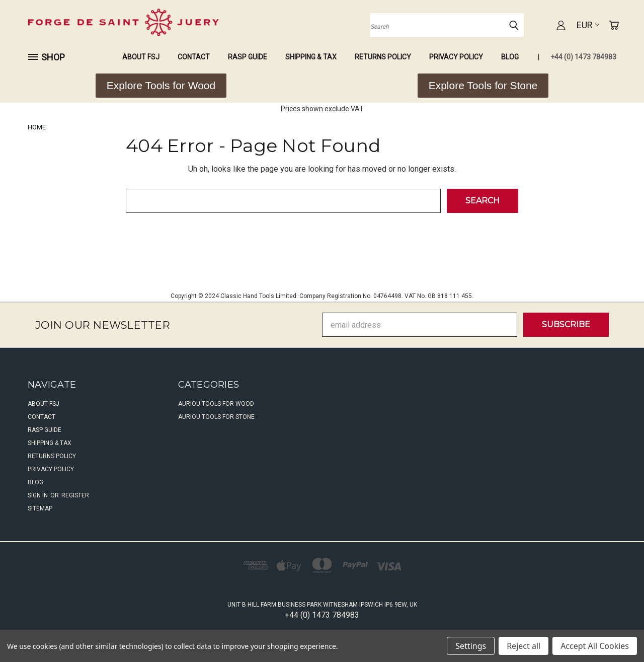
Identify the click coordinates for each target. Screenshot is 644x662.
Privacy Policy (456, 57)
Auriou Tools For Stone (216, 417)
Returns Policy (383, 57)
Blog (510, 57)
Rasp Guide (248, 57)
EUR (588, 25)
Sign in (38, 495)
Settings (471, 646)
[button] (161, 86)
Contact (194, 57)
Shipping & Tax (311, 57)
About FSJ (141, 57)
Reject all (524, 646)
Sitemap (40, 508)
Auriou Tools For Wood (216, 404)
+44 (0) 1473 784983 (583, 57)
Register (75, 495)
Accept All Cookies (595, 646)
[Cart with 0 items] (614, 25)
